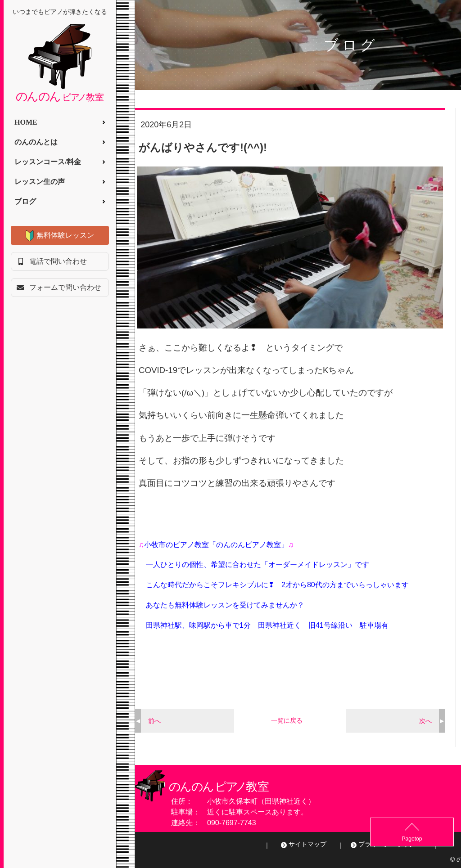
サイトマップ (307, 844)
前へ (154, 720)
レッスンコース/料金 (48, 162)
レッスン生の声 (40, 182)
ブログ (25, 201)
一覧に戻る (287, 720)
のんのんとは (36, 142)
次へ (425, 720)
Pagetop (439, 839)
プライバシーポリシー (390, 844)
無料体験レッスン (65, 235)
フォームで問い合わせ (65, 287)
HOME (26, 122)
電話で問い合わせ (58, 261)
